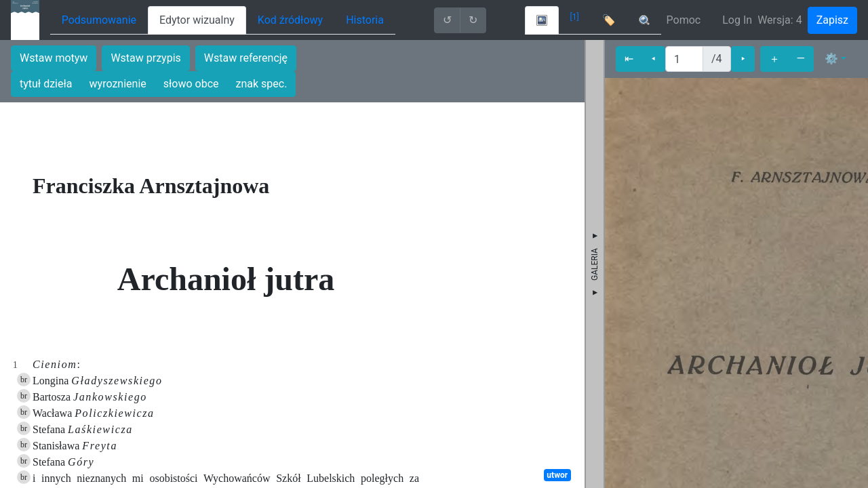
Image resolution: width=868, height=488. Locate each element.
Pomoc (684, 20)
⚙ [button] (831, 59)
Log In (737, 20)
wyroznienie (118, 84)
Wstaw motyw (54, 58)
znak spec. (262, 84)
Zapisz (832, 20)
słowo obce (191, 84)
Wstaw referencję (246, 58)
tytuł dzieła (46, 84)
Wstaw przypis (145, 58)
